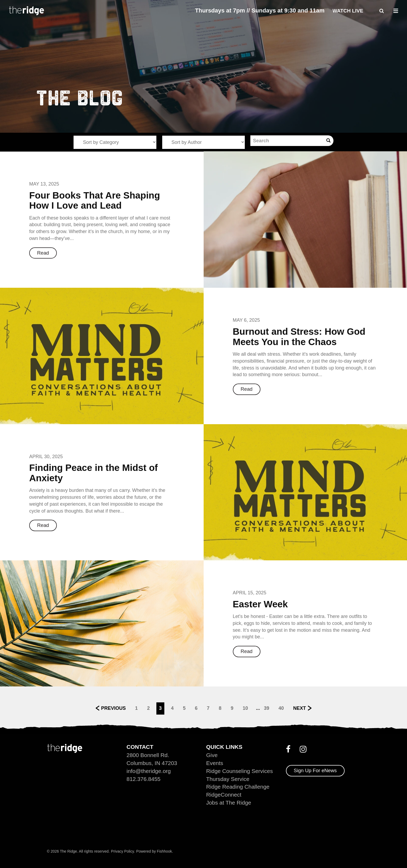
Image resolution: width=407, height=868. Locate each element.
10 (245, 708)
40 (281, 708)
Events (215, 763)
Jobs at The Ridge (229, 803)
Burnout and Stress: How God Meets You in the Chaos (299, 337)
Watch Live (348, 11)
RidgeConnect (224, 795)
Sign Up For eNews (316, 770)
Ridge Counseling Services (240, 771)
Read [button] (43, 253)
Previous (113, 708)
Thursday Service (228, 779)
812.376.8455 (144, 779)
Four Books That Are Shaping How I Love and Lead (95, 200)
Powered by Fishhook (154, 851)
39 (267, 708)
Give (212, 755)
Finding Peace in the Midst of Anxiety (93, 473)
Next (299, 708)
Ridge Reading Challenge (238, 787)
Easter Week (260, 604)
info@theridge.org (149, 771)
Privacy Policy (122, 851)
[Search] (287, 141)
